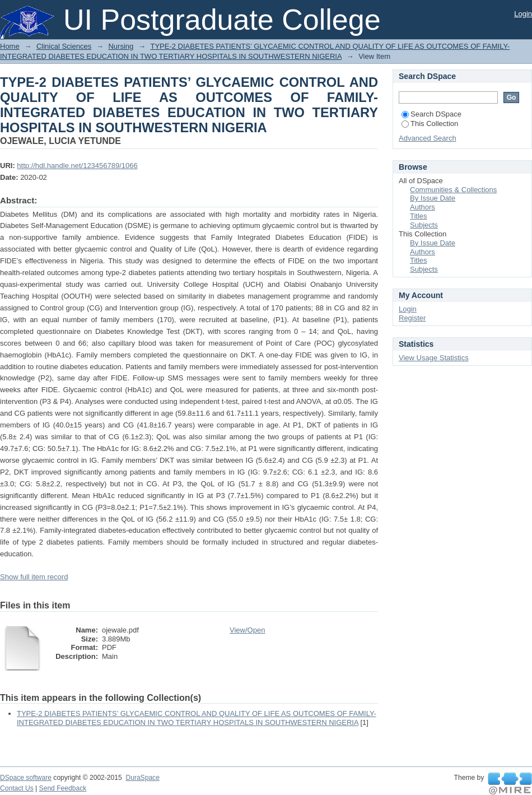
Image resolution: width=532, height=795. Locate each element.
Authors (423, 207)
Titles (419, 216)
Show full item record (34, 577)
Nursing (121, 46)
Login (523, 14)
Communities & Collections (453, 190)
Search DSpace (431, 114)
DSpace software (26, 778)
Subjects (424, 225)
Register (412, 318)
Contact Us (17, 788)
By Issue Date (433, 198)
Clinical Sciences (64, 46)
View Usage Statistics (434, 358)
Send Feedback (63, 788)
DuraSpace (142, 778)
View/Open (247, 630)
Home (10, 46)
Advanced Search (428, 138)
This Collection (430, 124)
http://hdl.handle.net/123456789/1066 (77, 166)
